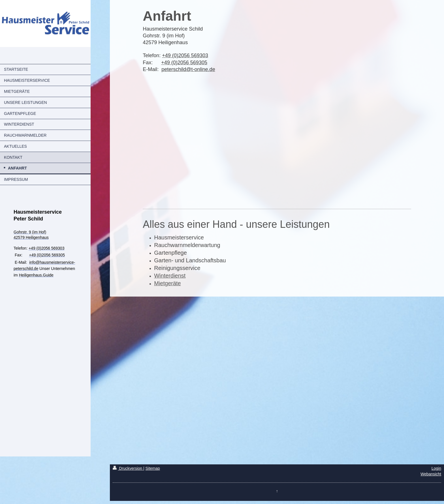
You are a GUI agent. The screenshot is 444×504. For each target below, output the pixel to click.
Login (436, 468)
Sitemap (152, 468)
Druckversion (128, 468)
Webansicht (431, 474)
